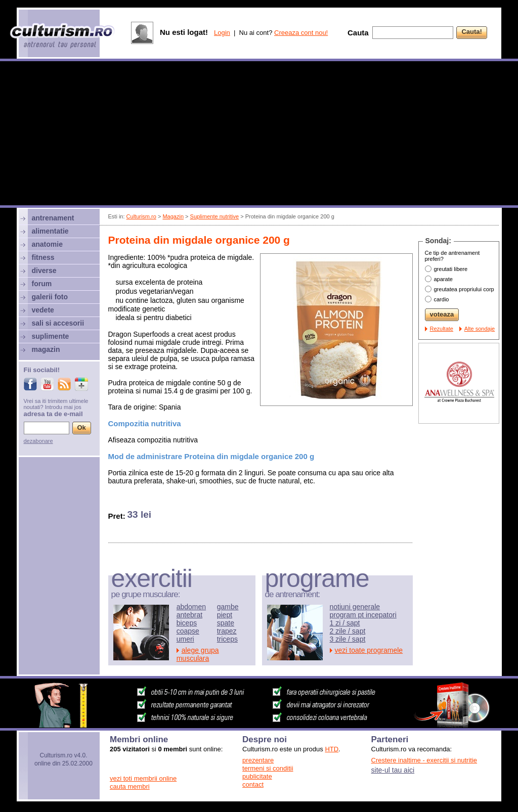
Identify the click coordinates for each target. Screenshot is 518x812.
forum (42, 284)
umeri (185, 639)
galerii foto (50, 297)
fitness (43, 257)
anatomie (47, 244)
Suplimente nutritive (215, 216)
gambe (228, 607)
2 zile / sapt (348, 631)
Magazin (173, 216)
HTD (332, 749)
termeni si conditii (268, 768)
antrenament (53, 218)
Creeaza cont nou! (301, 33)
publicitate (257, 776)
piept (225, 615)
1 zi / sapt (345, 623)
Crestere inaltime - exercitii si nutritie (424, 760)
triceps (227, 639)
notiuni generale (355, 607)
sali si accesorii (58, 323)
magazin (46, 349)
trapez (227, 631)
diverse (44, 270)
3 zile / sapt (348, 639)
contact (253, 784)
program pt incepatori (363, 615)
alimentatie (50, 231)
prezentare (258, 760)
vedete (43, 310)
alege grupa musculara (198, 654)
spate (226, 623)
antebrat (189, 615)
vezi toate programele (369, 650)
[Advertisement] (259, 134)
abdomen (191, 607)
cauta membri (130, 786)
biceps (187, 623)
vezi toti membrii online (143, 778)
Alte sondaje (480, 329)
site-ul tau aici (393, 770)
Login (222, 33)
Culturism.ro (141, 216)
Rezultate (442, 329)
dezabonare (38, 441)
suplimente (51, 336)
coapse (188, 631)
